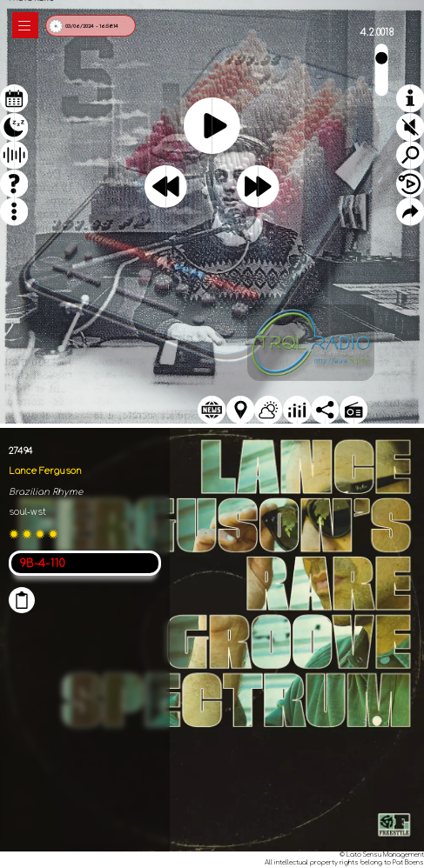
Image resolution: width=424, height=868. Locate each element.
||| (25, 26)
